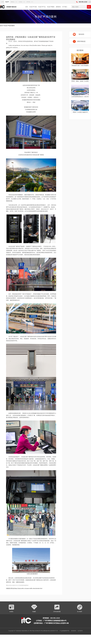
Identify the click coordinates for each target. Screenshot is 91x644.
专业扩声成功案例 (9, 26)
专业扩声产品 (42, 7)
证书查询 (80, 631)
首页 (27, 7)
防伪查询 (74, 631)
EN (90, 2)
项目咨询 (81, 34)
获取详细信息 (81, 41)
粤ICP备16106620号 (35, 631)
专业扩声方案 (33, 7)
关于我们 (65, 7)
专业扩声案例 (51, 7)
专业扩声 (7, 2)
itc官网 (2, 2)
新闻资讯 (58, 7)
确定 (89, 7)
